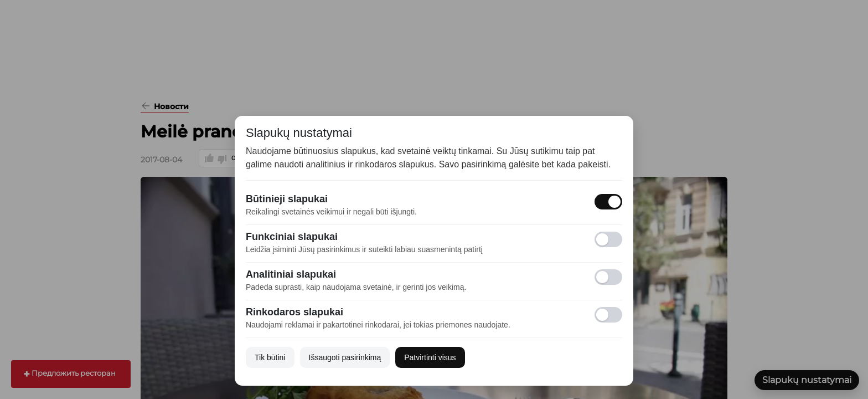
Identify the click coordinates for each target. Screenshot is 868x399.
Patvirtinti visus (430, 357)
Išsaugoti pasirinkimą (345, 357)
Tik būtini (270, 357)
